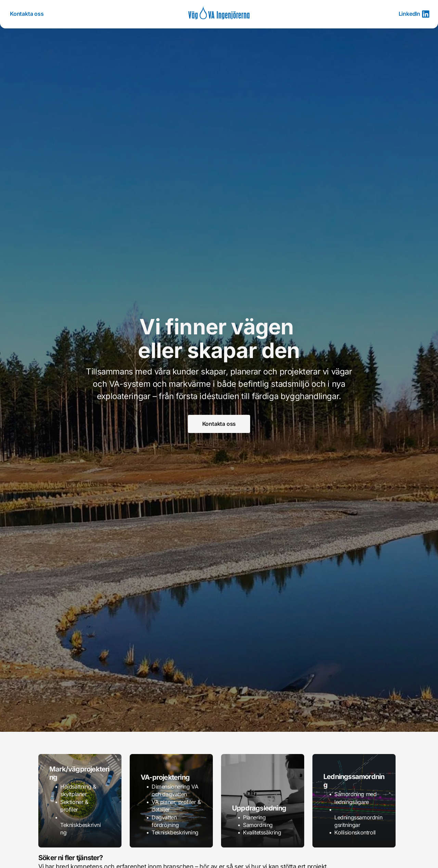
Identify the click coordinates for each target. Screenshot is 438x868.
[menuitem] (27, 14)
